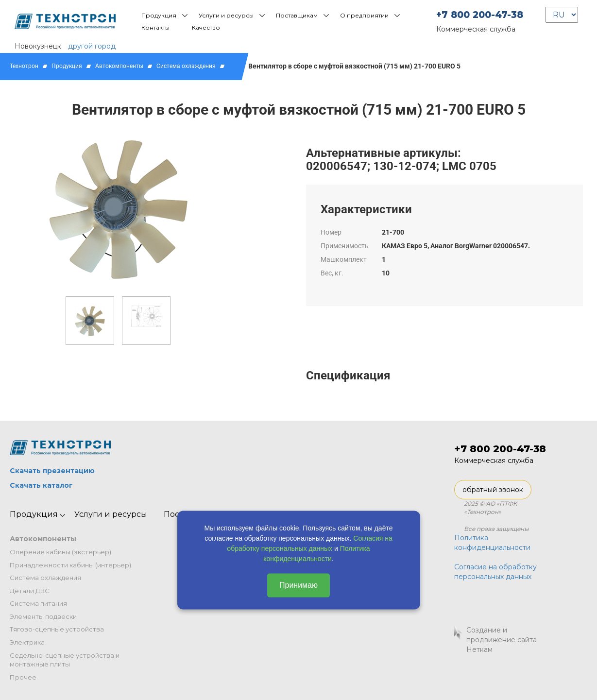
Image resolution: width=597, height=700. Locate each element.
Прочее (23, 677)
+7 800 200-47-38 (480, 15)
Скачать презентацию (52, 471)
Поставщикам (297, 15)
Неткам (479, 649)
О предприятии (364, 15)
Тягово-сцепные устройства (57, 629)
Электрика (27, 642)
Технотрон (24, 66)
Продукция (159, 15)
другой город (92, 46)
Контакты (155, 27)
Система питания (38, 603)
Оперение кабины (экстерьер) (60, 552)
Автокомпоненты (119, 66)
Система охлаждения (186, 66)
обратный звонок (493, 490)
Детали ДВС (30, 591)
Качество (206, 27)
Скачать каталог (41, 485)
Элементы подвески (43, 616)
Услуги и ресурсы (226, 15)
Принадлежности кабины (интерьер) (70, 565)
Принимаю (298, 585)
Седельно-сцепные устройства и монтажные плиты (65, 660)
